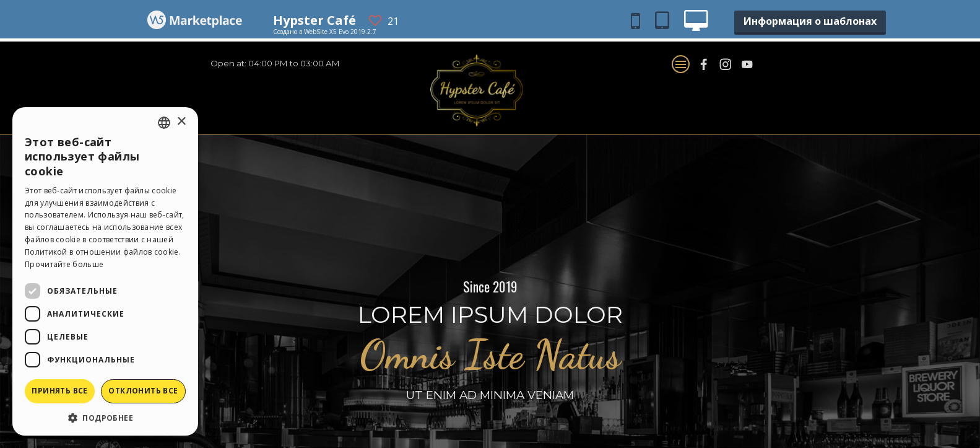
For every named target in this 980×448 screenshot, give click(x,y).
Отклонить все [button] (143, 391)
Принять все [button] (59, 391)
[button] (105, 417)
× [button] (181, 122)
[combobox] (164, 123)
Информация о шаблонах (810, 21)
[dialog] (105, 271)
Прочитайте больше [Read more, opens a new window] (64, 264)
